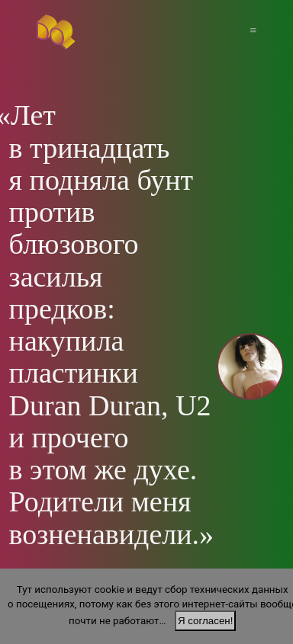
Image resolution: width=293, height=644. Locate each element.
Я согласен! (205, 621)
